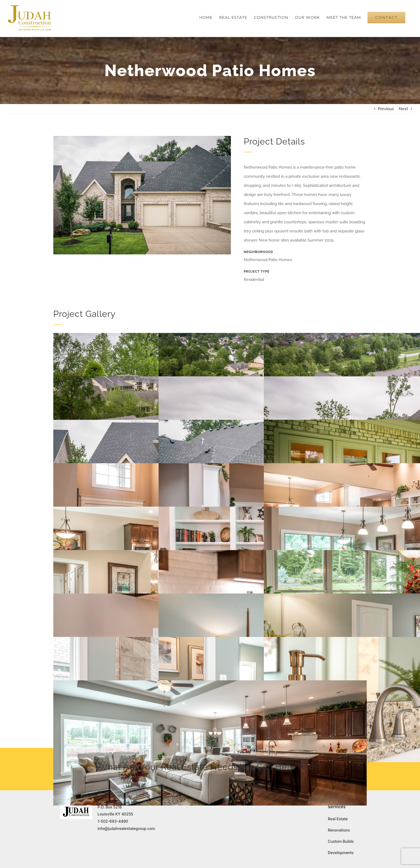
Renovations (339, 830)
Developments (341, 853)
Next (403, 109)
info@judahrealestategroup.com (126, 828)
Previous (386, 109)
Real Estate (338, 819)
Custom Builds (341, 841)
